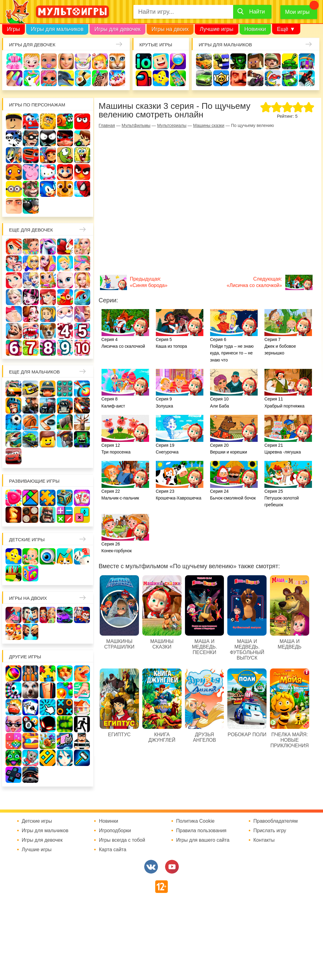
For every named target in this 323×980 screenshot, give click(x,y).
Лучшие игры (216, 29)
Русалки (48, 297)
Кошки (117, 61)
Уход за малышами (49, 61)
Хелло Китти (48, 172)
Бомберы (31, 206)
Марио (65, 172)
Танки (290, 61)
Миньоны (14, 189)
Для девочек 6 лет (14, 348)
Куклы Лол (49, 78)
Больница (31, 263)
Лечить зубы (31, 331)
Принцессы (65, 263)
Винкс (14, 247)
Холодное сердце (14, 297)
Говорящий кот (31, 189)
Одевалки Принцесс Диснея (31, 314)
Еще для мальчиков (35, 372)
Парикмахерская (82, 263)
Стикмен (48, 138)
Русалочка (14, 280)
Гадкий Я (14, 206)
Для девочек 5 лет (82, 331)
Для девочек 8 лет (48, 348)
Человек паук (82, 189)
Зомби (238, 61)
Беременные (14, 314)
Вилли (31, 121)
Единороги (32, 78)
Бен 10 (82, 138)
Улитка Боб (65, 121)
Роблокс (14, 121)
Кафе (31, 280)
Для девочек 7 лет (31, 348)
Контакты (264, 840)
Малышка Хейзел (32, 61)
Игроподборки (115, 831)
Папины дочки (48, 314)
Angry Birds (82, 172)
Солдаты (273, 61)
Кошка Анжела (65, 280)
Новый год (65, 314)
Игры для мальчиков (57, 29)
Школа (31, 247)
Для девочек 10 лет (82, 348)
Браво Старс (221, 78)
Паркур (307, 78)
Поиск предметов (178, 61)
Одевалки (14, 61)
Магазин (48, 280)
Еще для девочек (31, 230)
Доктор (100, 61)
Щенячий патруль (65, 189)
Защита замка (307, 61)
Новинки (255, 29)
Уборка (83, 61)
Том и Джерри (14, 155)
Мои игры (297, 12)
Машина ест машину (273, 78)
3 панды (14, 138)
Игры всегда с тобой (122, 840)
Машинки (290, 78)
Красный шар (82, 121)
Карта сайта (112, 850)
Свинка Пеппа (31, 172)
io (144, 61)
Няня (82, 247)
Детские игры (161, 78)
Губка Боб (82, 155)
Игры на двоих (170, 29)
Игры (13, 29)
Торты (117, 78)
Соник (48, 189)
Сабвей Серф (48, 155)
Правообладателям (276, 821)
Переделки (82, 314)
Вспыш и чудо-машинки (31, 155)
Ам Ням (65, 155)
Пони (82, 297)
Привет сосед (238, 78)
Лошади (48, 247)
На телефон (178, 78)
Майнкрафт (256, 61)
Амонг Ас (144, 78)
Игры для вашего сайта (203, 840)
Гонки (204, 61)
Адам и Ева (48, 121)
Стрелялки (221, 61)
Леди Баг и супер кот (65, 138)
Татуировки (100, 78)
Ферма (65, 297)
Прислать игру (270, 831)
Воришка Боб (31, 138)
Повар (14, 331)
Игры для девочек (117, 29)
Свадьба (82, 280)
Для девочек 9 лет (65, 348)
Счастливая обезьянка (14, 172)
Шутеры (256, 78)
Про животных (48, 331)
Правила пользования (201, 831)
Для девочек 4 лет (65, 331)
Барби (66, 61)
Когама (161, 61)
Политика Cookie (195, 821)
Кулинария (83, 78)
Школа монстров (31, 297)
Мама (14, 263)
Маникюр (14, 78)
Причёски (48, 263)
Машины (204, 78)
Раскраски (65, 247)
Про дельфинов (66, 78)
